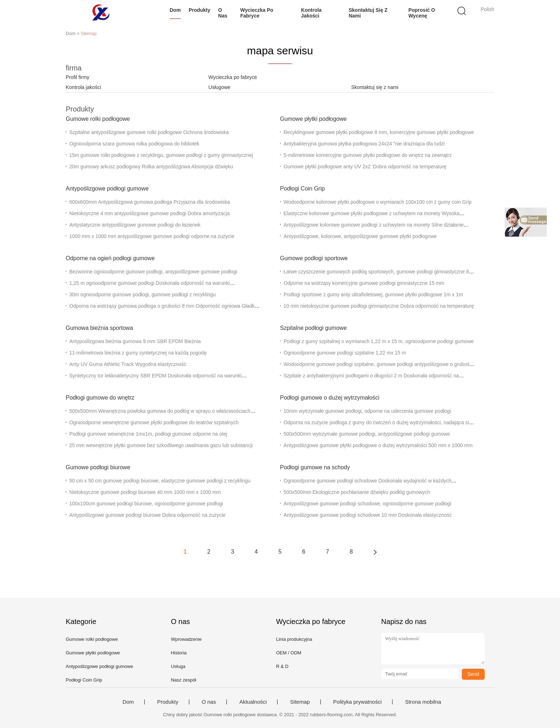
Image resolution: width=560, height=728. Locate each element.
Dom (175, 10)
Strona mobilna (423, 702)
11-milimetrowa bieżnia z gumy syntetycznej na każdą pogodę (138, 353)
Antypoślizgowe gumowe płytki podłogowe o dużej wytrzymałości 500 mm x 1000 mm (378, 445)
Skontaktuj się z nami (368, 13)
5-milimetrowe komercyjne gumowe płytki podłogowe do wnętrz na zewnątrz (368, 155)
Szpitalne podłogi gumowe (313, 328)
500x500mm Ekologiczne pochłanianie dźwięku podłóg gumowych (357, 492)
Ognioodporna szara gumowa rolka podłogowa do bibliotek (134, 144)
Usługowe (219, 87)
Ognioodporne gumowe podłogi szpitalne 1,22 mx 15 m (345, 353)
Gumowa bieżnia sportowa (99, 328)
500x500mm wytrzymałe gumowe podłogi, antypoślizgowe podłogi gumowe (367, 434)
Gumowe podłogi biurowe (98, 467)
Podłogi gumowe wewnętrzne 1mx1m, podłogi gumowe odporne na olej (148, 434)
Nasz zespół (183, 680)
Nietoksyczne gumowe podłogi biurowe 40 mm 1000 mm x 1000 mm (145, 492)
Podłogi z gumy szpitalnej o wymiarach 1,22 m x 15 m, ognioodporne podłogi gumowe (379, 341)
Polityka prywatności (357, 702)
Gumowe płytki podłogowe (313, 119)
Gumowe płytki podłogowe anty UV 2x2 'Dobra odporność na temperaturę (365, 167)
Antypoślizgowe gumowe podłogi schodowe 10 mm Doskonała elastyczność (368, 515)
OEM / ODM (289, 653)
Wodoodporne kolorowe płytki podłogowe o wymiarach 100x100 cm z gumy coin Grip (378, 202)
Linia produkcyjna (294, 639)
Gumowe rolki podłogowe (98, 119)
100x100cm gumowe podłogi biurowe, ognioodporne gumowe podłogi (146, 504)
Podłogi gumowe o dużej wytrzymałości (330, 398)
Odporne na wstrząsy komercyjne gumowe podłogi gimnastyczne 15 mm (364, 283)
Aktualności (253, 702)
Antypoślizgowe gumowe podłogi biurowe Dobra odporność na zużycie (147, 515)
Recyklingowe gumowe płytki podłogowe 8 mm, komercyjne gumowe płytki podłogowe (379, 132)
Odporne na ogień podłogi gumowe (110, 258)
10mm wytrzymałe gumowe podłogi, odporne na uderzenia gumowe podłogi (367, 411)
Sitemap (300, 702)
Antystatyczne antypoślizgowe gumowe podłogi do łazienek (135, 225)
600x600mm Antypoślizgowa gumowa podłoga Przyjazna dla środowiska (150, 202)
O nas (223, 13)
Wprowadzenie (186, 639)
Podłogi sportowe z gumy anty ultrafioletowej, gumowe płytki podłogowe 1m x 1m (373, 294)
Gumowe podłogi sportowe (314, 258)
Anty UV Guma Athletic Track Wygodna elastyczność (128, 364)
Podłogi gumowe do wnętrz (100, 398)
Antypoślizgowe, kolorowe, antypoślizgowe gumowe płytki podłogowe (360, 236)
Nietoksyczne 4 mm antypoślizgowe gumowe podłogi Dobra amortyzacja (149, 213)
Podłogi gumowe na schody (315, 467)
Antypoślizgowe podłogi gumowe (107, 189)
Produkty (199, 10)
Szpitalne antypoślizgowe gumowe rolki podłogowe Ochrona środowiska (149, 132)
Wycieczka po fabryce (257, 13)
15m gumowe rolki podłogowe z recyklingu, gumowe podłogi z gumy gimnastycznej (161, 155)
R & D (282, 666)
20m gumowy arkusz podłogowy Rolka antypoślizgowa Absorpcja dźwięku (151, 167)
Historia (179, 653)
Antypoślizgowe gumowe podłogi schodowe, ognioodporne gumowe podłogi (367, 504)
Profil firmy (77, 77)
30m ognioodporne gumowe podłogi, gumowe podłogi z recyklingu (142, 294)
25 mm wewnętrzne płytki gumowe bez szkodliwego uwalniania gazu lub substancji (161, 445)
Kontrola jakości (311, 13)
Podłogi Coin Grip (302, 189)
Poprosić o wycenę (422, 13)
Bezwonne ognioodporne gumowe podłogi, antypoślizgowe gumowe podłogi (153, 272)
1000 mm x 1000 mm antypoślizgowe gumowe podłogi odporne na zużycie (152, 236)
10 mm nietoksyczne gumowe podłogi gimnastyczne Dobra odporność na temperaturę (379, 306)
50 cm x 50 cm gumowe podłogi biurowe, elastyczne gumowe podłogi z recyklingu (160, 481)
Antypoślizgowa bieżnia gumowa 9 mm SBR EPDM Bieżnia (135, 341)
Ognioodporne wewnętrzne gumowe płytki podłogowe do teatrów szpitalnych (154, 422)
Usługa (178, 666)
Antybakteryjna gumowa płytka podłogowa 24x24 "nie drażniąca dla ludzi (364, 144)
